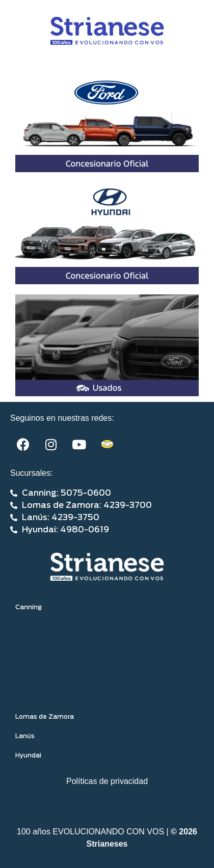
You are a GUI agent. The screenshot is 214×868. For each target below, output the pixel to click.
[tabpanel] (107, 662)
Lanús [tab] (25, 736)
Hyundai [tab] (28, 755)
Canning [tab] (29, 607)
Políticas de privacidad (107, 781)
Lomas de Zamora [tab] (45, 717)
